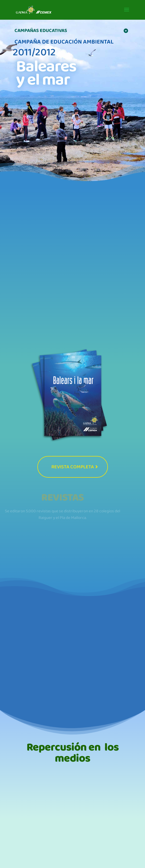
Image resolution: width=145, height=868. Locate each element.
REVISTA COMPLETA (73, 467)
